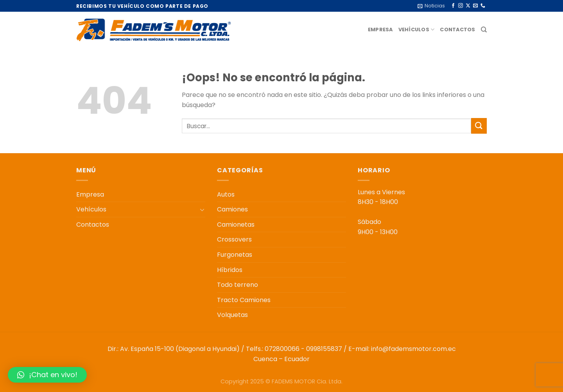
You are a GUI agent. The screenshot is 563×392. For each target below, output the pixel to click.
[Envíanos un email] (475, 6)
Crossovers (234, 239)
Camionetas (236, 225)
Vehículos (417, 30)
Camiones (232, 209)
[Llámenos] (483, 6)
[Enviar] (479, 126)
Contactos (457, 30)
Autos (226, 194)
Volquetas (232, 315)
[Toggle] (202, 209)
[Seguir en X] (468, 6)
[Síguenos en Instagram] (461, 6)
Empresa (380, 30)
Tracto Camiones (244, 300)
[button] (47, 375)
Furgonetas (235, 255)
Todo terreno (238, 285)
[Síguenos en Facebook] (453, 6)
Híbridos (230, 270)
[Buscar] (484, 30)
